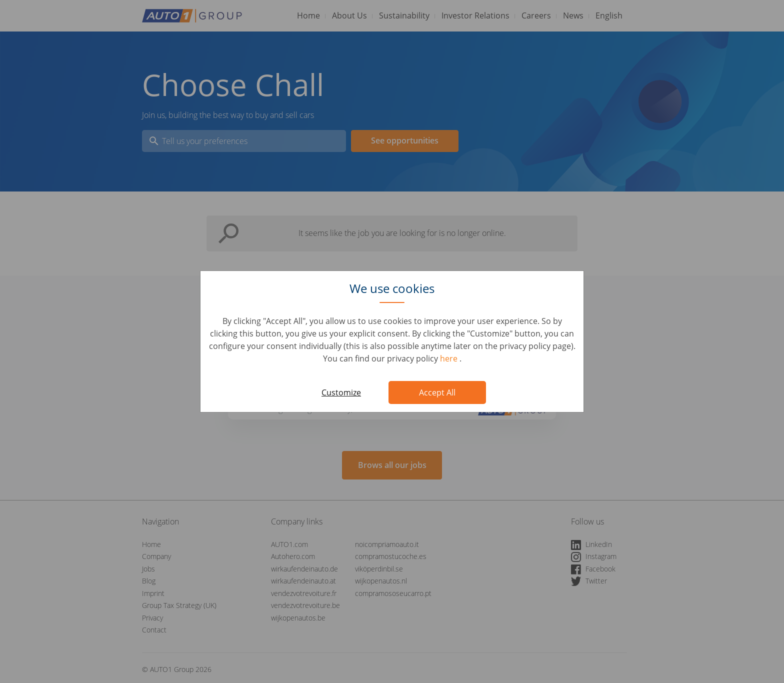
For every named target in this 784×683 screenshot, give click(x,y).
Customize (341, 392)
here (450, 358)
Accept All (437, 392)
